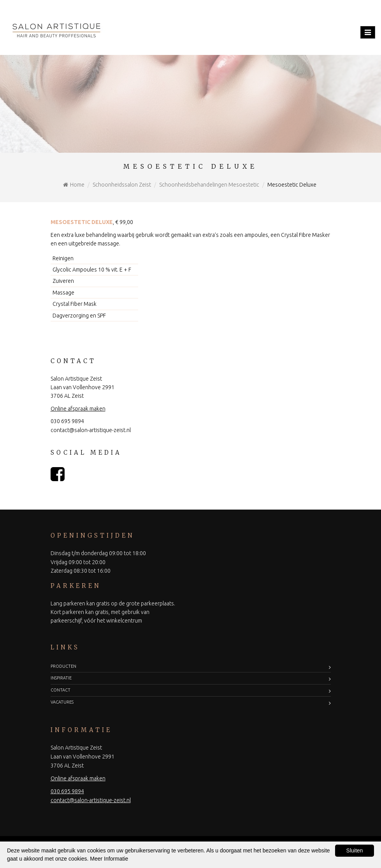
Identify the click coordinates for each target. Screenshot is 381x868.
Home (77, 185)
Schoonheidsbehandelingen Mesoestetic (209, 185)
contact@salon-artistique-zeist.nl (91, 430)
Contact (61, 690)
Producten (63, 666)
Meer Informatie (109, 859)
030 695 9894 (67, 421)
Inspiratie (61, 678)
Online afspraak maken (78, 409)
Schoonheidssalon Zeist (122, 185)
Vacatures (62, 702)
